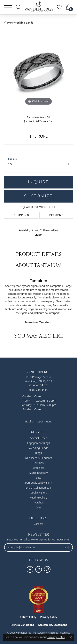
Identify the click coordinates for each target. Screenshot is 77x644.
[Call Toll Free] (38, 389)
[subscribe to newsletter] (67, 547)
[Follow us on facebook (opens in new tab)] (30, 569)
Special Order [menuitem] (39, 438)
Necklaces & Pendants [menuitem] (38, 458)
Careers (39, 524)
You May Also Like (39, 336)
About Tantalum (39, 265)
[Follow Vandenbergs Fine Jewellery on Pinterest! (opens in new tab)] (47, 569)
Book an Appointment (38, 421)
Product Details (39, 254)
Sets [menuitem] (38, 478)
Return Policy (28, 617)
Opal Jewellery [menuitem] (38, 493)
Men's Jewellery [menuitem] (38, 473)
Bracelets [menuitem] (38, 468)
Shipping (21, 215)
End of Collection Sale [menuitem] (38, 488)
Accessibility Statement (52, 625)
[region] (38, 72)
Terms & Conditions (22, 625)
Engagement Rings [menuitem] (38, 443)
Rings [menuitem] (38, 453)
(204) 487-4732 (38, 121)
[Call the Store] (38, 385)
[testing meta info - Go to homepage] (39, 7)
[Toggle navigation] (8, 7)
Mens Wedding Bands (20, 23)
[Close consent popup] (71, 637)
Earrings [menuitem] (38, 463)
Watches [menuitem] (39, 502)
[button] (18, 7)
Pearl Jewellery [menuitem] (38, 497)
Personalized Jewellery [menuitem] (38, 483)
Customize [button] (39, 196)
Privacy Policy (49, 617)
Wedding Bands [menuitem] (38, 448)
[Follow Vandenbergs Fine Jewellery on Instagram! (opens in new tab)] (39, 569)
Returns (56, 215)
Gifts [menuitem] (38, 507)
